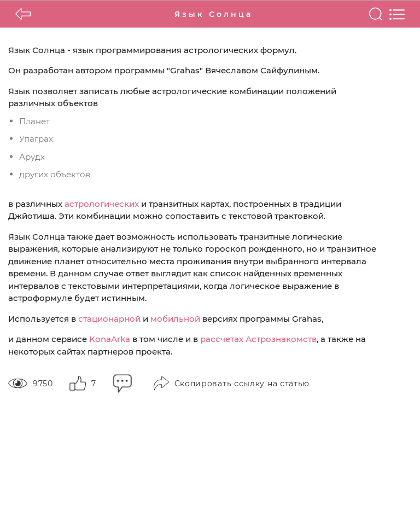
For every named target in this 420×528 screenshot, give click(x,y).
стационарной (109, 318)
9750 (31, 383)
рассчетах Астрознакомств (258, 339)
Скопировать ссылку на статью (232, 384)
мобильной (175, 318)
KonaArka (110, 339)
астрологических (102, 203)
